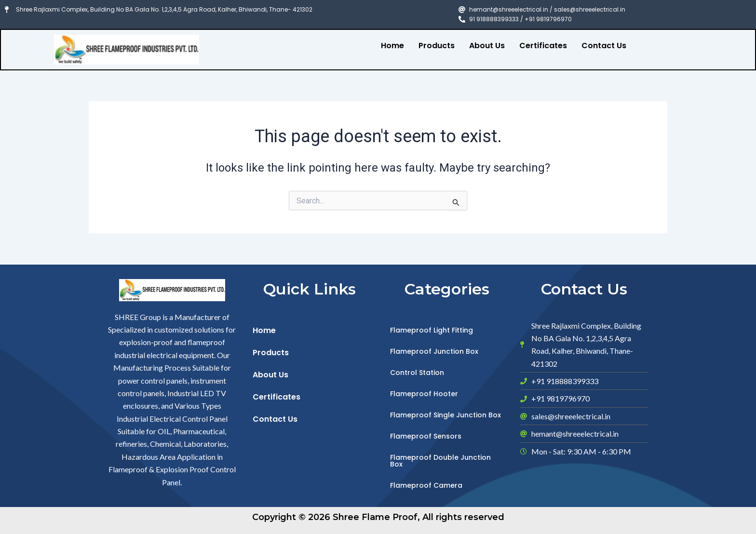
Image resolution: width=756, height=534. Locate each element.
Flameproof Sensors (426, 436)
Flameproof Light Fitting (432, 330)
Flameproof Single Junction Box (445, 415)
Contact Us (604, 46)
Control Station (417, 373)
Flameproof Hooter (424, 394)
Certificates (543, 46)
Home (392, 46)
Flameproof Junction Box (434, 351)
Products (437, 46)
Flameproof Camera (426, 485)
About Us (487, 46)
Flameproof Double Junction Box (440, 461)
